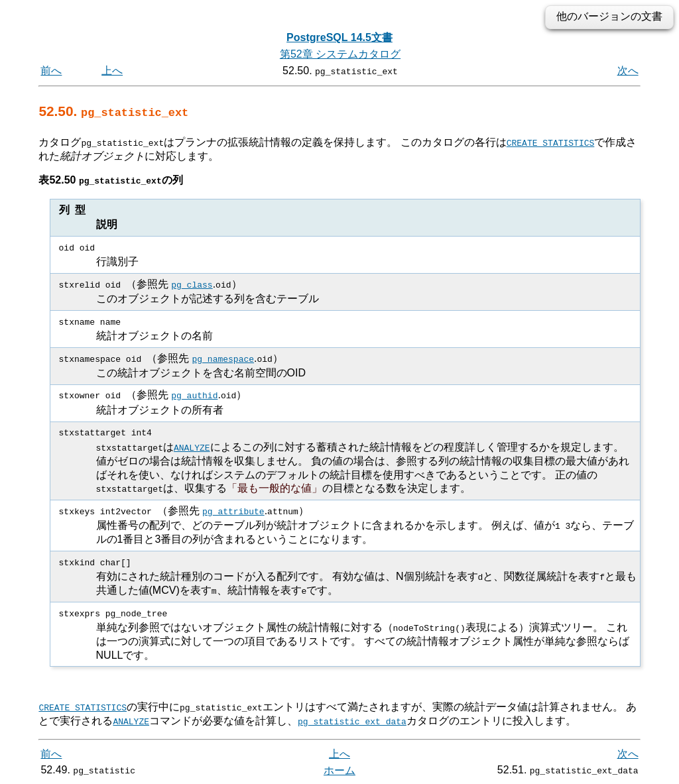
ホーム (339, 769)
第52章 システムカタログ (340, 54)
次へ (628, 71)
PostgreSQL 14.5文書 (339, 37)
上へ (112, 71)
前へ (51, 71)
